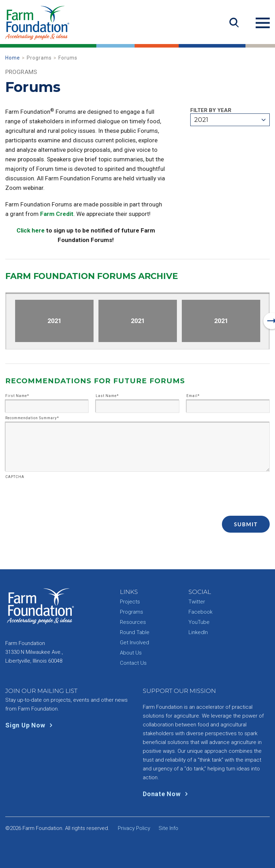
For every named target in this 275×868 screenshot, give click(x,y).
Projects (130, 602)
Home (13, 58)
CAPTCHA (15, 477)
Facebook (200, 612)
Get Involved (135, 643)
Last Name (107, 396)
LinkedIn (198, 632)
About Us (131, 653)
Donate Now (167, 794)
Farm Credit (57, 214)
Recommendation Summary (32, 418)
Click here (31, 230)
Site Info (168, 828)
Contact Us (133, 663)
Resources (133, 622)
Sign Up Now (30, 725)
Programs (132, 612)
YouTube (199, 622)
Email (193, 396)
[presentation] (59, 495)
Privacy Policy (134, 828)
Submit (246, 524)
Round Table (135, 632)
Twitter (197, 602)
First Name (17, 396)
